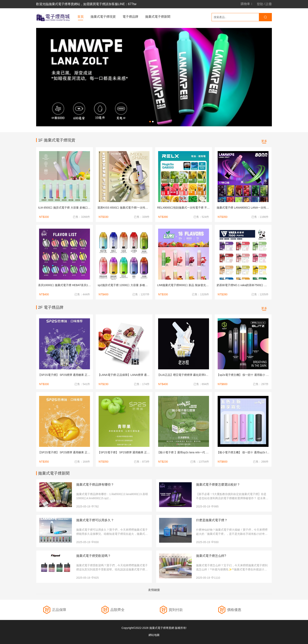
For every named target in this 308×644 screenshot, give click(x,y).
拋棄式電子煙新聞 (158, 17)
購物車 (245, 4)
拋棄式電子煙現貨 (103, 17)
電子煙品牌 (130, 17)
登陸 (260, 4)
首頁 (81, 17)
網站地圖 (154, 635)
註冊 (269, 4)
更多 (264, 141)
